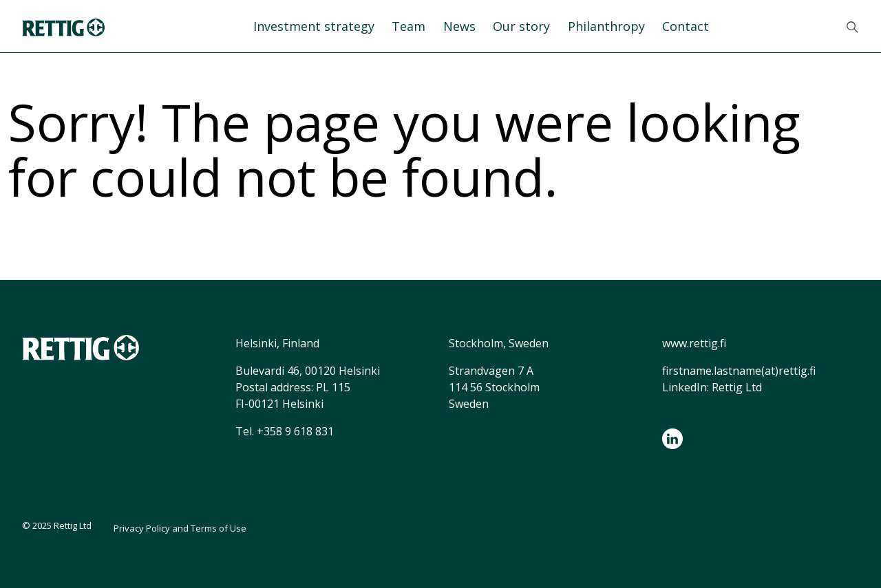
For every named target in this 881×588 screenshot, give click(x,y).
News (459, 26)
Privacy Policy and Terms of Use (180, 528)
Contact (686, 26)
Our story (521, 26)
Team (408, 26)
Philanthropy (606, 26)
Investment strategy (314, 26)
